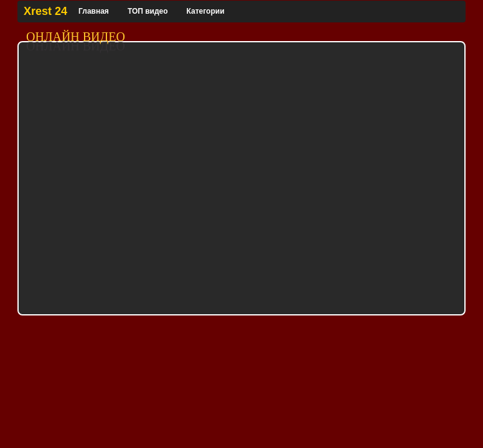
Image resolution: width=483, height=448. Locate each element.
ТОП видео (148, 11)
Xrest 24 (45, 11)
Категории (206, 11)
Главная (94, 11)
